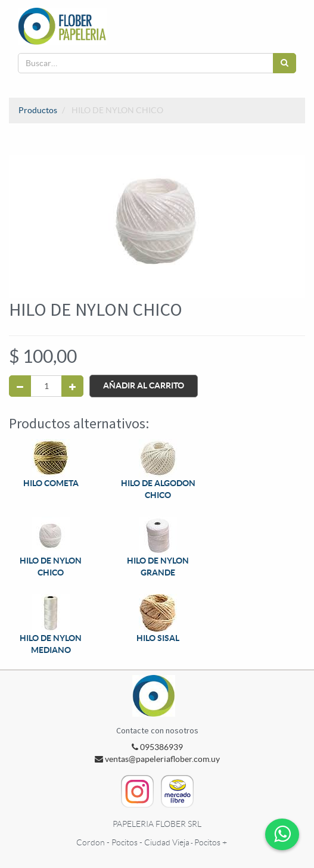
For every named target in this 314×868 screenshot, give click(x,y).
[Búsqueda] (285, 63)
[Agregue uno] (72, 386)
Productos (38, 110)
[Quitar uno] (20, 386)
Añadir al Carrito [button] (144, 385)
